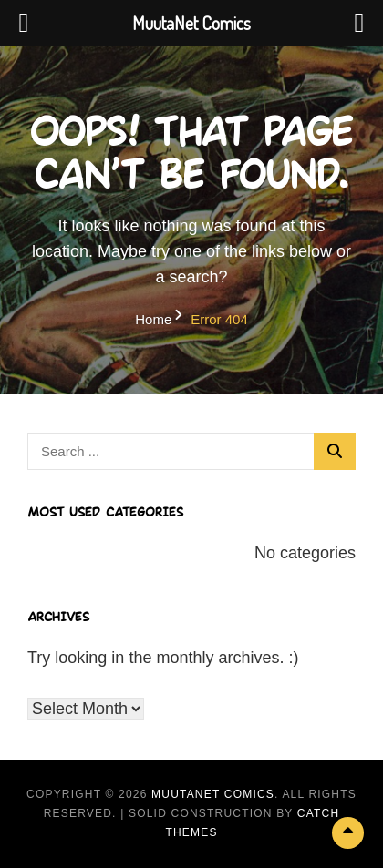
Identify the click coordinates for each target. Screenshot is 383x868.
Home (153, 319)
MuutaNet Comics (213, 794)
